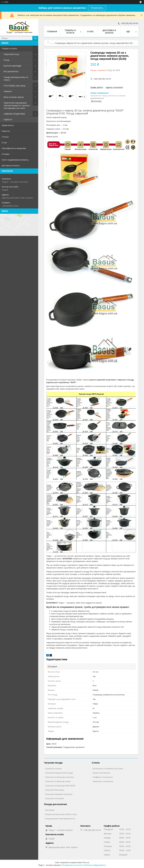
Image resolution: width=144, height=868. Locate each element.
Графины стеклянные (103, 777)
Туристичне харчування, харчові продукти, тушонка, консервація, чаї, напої (17, 105)
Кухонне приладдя (12, 66)
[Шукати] (35, 38)
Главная (52, 32)
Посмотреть (97, 8)
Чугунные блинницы (55, 790)
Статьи (5, 137)
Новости (6, 131)
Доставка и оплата (11, 165)
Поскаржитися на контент (72, 865)
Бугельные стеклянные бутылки (108, 768)
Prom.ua (86, 863)
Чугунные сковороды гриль (58, 781)
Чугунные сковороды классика (60, 777)
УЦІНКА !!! (8, 120)
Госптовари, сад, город (14, 86)
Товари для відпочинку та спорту (16, 78)
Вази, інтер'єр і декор (14, 97)
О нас (4, 143)
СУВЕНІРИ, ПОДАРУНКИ (14, 114)
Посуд (6, 60)
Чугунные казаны (53, 768)
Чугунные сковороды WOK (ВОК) (60, 786)
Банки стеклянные (102, 773)
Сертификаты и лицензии (14, 148)
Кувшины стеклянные (103, 781)
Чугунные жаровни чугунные (59, 794)
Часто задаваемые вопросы (15, 160)
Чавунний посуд (11, 54)
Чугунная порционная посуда (59, 773)
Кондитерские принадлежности (60, 819)
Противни (50, 810)
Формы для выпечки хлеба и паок (61, 814)
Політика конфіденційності (95, 865)
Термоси (8, 91)
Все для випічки (11, 71)
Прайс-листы (8, 125)
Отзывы (6, 154)
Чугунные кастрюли (54, 798)
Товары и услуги (9, 48)
